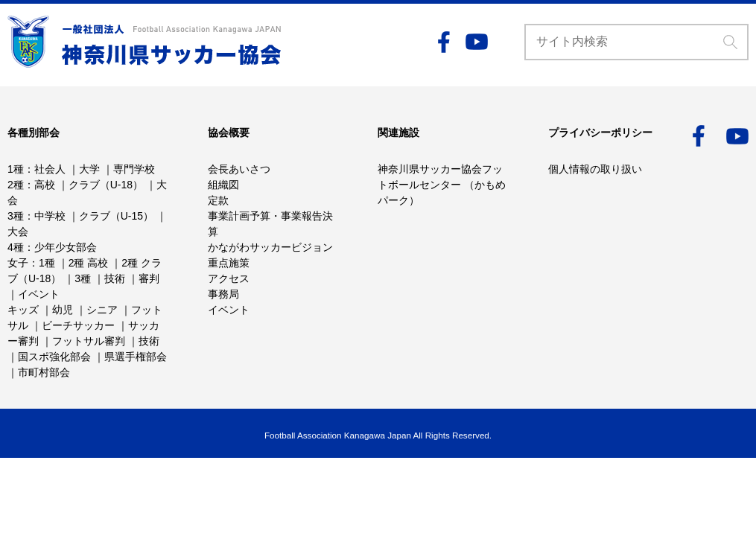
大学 (89, 169)
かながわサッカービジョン (270, 247)
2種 (16, 185)
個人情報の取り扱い (595, 169)
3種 (16, 216)
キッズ (23, 310)
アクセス (229, 278)
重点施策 (229, 263)
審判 (149, 278)
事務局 (223, 294)
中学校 (50, 216)
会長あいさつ (239, 169)
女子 (18, 263)
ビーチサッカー (78, 325)
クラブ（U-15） (116, 216)
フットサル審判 (89, 341)
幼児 (63, 310)
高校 (45, 185)
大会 (18, 232)
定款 (218, 200)
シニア (102, 310)
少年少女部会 (66, 247)
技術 (115, 278)
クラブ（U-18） (106, 185)
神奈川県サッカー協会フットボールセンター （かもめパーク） (442, 185)
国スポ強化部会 (54, 357)
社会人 (50, 169)
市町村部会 (44, 372)
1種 (16, 169)
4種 (16, 247)
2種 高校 (89, 263)
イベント (39, 294)
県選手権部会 (136, 357)
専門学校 (134, 169)
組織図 (223, 185)
